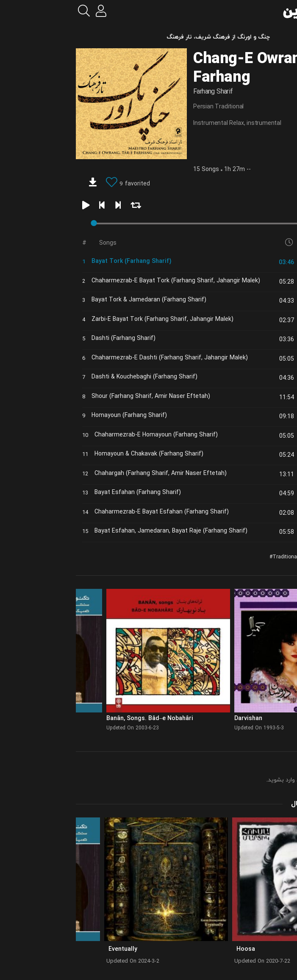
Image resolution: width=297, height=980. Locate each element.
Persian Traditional (149, 107)
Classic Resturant (272, 557)
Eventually (53, 949)
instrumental (194, 123)
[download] (23, 184)
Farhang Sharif (144, 92)
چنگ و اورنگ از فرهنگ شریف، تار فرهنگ (149, 37)
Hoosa (176, 949)
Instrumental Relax (149, 123)
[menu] (283, 11)
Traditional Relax (223, 557)
